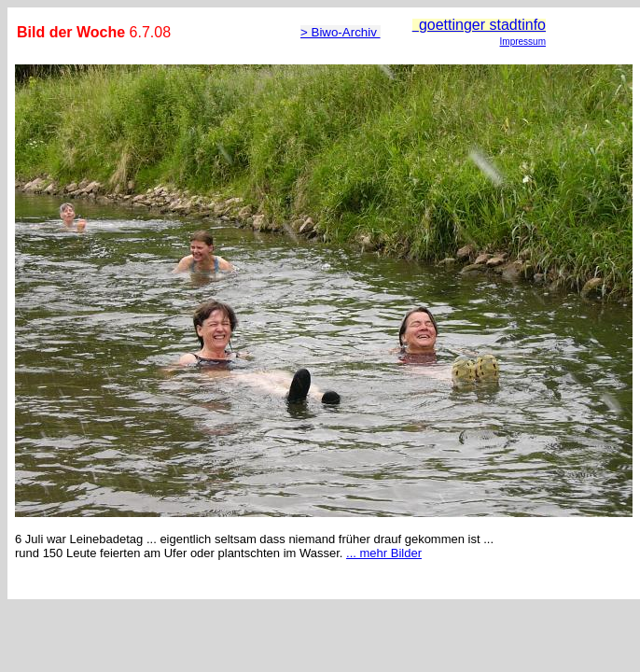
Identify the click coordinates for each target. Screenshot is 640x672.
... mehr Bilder (384, 553)
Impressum (523, 42)
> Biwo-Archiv (341, 32)
